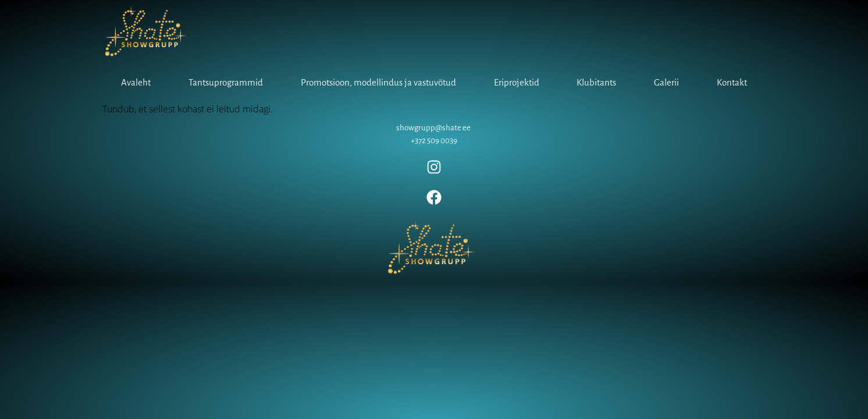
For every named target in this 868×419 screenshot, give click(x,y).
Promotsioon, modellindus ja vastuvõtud (378, 82)
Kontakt (732, 82)
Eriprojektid (517, 82)
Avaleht (136, 82)
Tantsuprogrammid (226, 82)
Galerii (666, 82)
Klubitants (596, 82)
